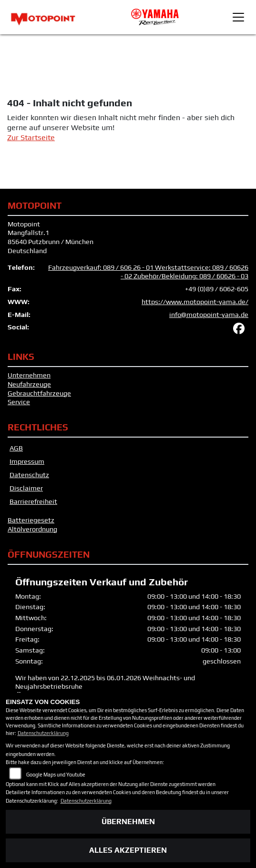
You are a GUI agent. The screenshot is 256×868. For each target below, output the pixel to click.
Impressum (27, 461)
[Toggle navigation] (238, 17)
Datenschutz (29, 475)
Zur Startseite (31, 138)
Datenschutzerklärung (43, 733)
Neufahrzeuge (29, 384)
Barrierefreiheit (33, 501)
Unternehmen (29, 375)
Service (19, 402)
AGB (16, 448)
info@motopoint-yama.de (209, 315)
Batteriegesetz (31, 520)
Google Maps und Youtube (56, 775)
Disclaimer (26, 488)
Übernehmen (128, 822)
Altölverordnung (32, 529)
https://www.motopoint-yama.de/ (195, 302)
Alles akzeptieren (128, 850)
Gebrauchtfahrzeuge (39, 393)
